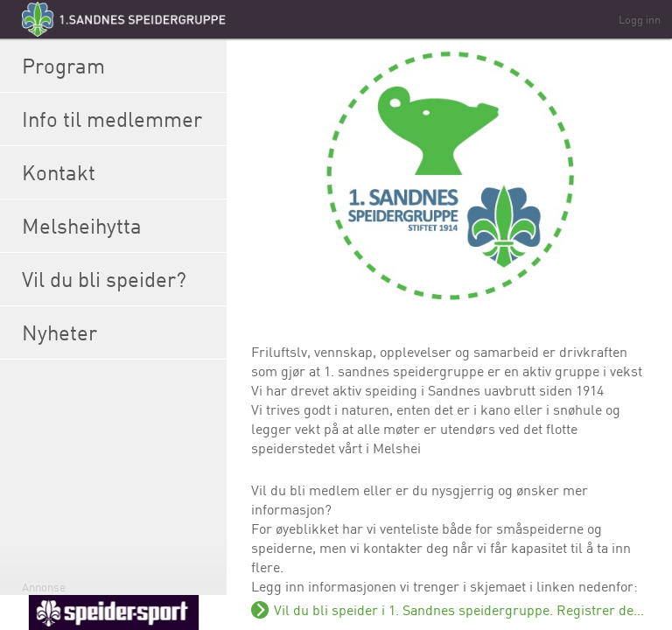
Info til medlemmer (120, 119)
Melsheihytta (120, 226)
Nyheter (120, 332)
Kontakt (120, 172)
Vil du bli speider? (120, 279)
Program (120, 66)
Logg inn (640, 19)
